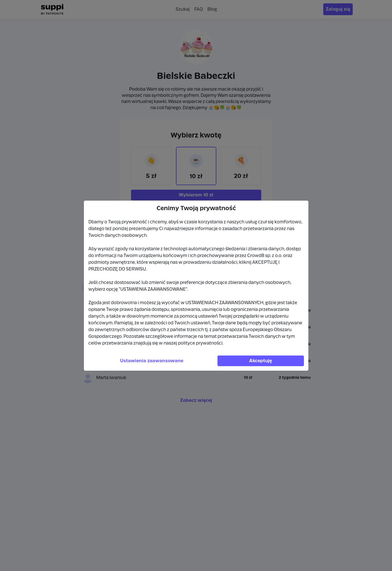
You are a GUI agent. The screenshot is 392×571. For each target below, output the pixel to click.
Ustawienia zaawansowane (152, 361)
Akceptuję (261, 361)
